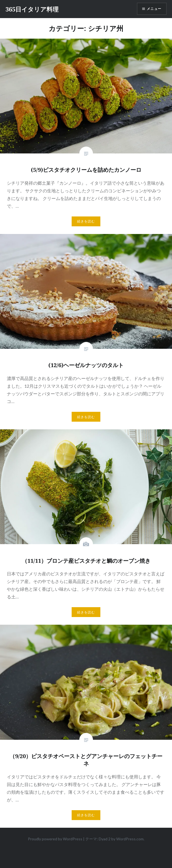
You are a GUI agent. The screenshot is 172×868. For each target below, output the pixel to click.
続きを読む (86, 221)
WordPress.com (130, 839)
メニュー (154, 9)
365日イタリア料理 (32, 9)
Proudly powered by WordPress (55, 839)
